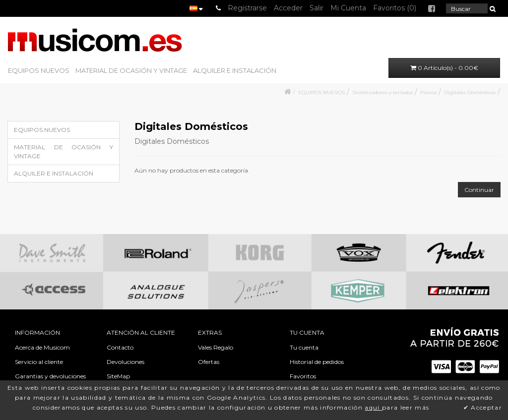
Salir (317, 8)
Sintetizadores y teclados (382, 92)
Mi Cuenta (348, 8)
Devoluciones (126, 362)
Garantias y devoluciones (50, 376)
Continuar (479, 190)
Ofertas (209, 362)
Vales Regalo (216, 347)
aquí (373, 407)
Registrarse (247, 8)
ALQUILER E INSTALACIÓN (235, 70)
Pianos (428, 92)
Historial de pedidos (317, 362)
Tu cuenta (304, 347)
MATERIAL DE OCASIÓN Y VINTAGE (131, 70)
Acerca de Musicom (42, 347)
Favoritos (303, 376)
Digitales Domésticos (470, 92)
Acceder (288, 8)
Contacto (120, 347)
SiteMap (118, 376)
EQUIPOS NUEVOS (39, 70)
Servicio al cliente (39, 362)
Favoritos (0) (395, 8)
